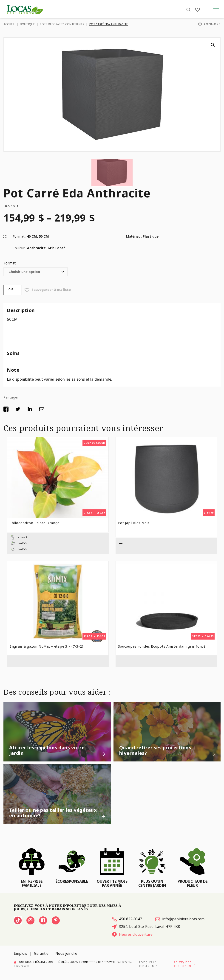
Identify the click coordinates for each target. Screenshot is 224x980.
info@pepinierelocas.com (180, 919)
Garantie (41, 953)
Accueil (9, 24)
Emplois (20, 953)
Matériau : (134, 236)
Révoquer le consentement (149, 964)
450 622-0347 (127, 919)
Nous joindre (66, 953)
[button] (213, 45)
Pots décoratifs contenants (62, 24)
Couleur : (20, 248)
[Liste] (198, 10)
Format (10, 263)
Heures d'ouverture (132, 934)
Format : (19, 236)
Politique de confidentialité (184, 964)
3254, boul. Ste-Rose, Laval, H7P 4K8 (146, 927)
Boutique (27, 24)
